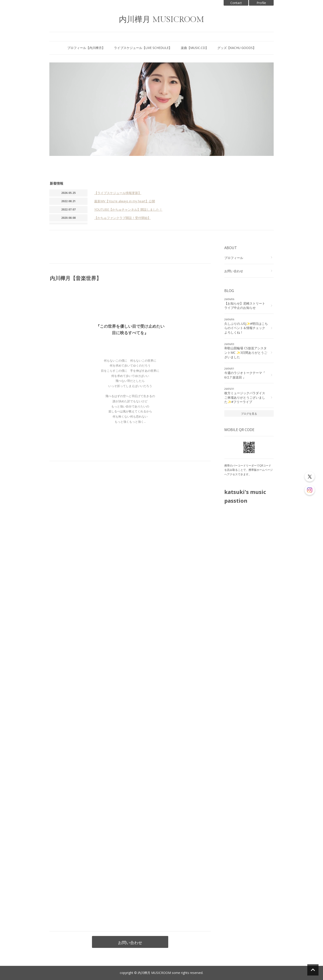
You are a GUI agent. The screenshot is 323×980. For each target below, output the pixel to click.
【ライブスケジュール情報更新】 (118, 193)
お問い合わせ (130, 942)
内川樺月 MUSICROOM (161, 20)
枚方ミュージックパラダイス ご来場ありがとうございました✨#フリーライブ (245, 397)
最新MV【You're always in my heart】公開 (125, 201)
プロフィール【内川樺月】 (86, 48)
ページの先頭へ (313, 970)
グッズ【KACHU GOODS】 (237, 48)
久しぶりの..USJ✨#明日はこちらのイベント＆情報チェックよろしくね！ (246, 328)
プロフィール (234, 258)
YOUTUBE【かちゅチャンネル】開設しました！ (128, 209)
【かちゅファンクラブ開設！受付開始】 (122, 218)
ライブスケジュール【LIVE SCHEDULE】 (143, 48)
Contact (236, 3)
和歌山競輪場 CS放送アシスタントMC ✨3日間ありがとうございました (246, 352)
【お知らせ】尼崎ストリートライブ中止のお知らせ (245, 306)
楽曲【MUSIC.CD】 (195, 48)
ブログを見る (249, 414)
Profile (261, 3)
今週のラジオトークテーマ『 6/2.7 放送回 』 (245, 375)
